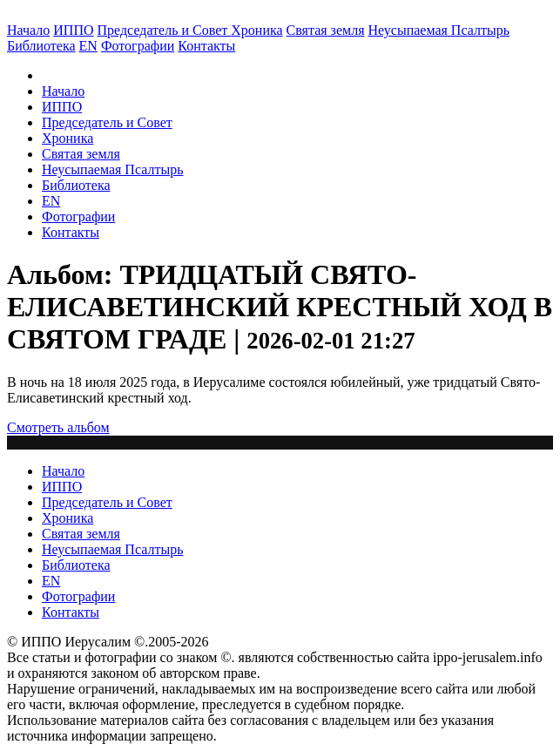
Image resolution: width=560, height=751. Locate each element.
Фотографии (78, 217)
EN (88, 46)
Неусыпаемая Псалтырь (439, 30)
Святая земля (326, 30)
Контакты (71, 232)
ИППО (73, 30)
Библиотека (41, 46)
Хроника (256, 30)
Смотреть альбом (58, 427)
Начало (28, 30)
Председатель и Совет (165, 30)
